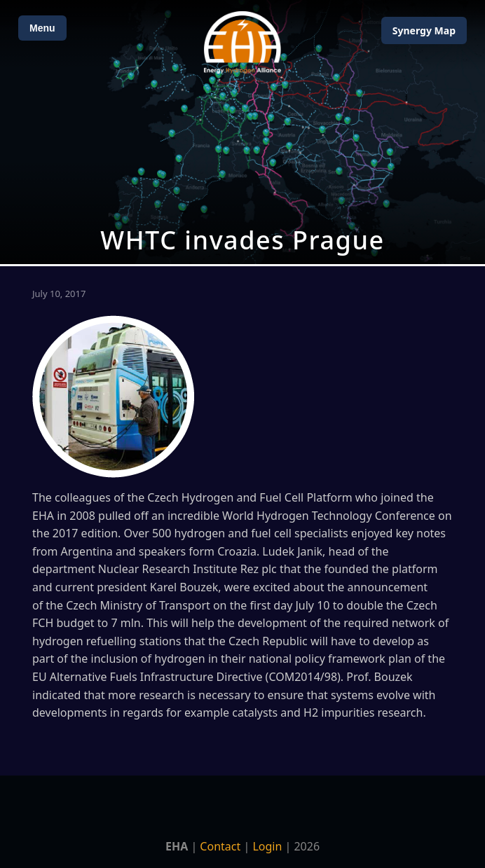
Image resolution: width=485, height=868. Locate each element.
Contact (220, 846)
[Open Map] (242, 132)
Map (424, 30)
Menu (42, 28)
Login (267, 846)
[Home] (242, 42)
